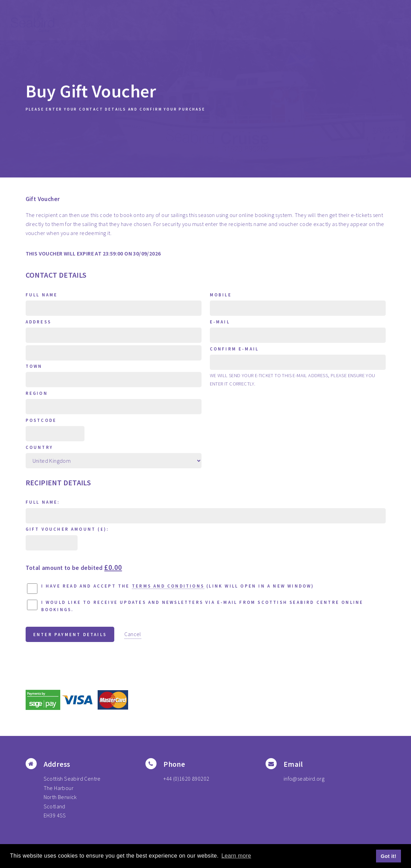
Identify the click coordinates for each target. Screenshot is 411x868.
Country (39, 447)
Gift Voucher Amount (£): (67, 529)
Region (37, 393)
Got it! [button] (389, 856)
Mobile (221, 295)
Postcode (41, 420)
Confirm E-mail (234, 349)
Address (38, 322)
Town (34, 366)
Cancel (133, 634)
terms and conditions (168, 586)
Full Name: (43, 502)
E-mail (220, 322)
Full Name (42, 295)
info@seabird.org (304, 779)
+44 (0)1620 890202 (186, 779)
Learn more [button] (236, 856)
